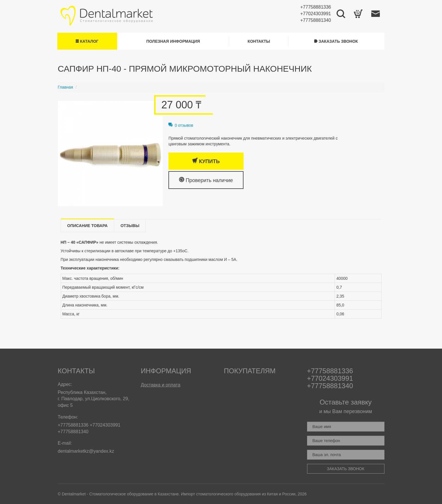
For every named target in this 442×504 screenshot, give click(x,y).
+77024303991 (316, 14)
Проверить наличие (206, 180)
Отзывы (130, 226)
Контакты (259, 41)
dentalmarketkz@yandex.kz (86, 451)
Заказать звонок (336, 41)
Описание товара (88, 226)
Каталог (87, 41)
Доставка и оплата (161, 385)
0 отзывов (181, 125)
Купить (206, 161)
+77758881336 (316, 7)
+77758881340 (316, 20)
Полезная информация (173, 41)
